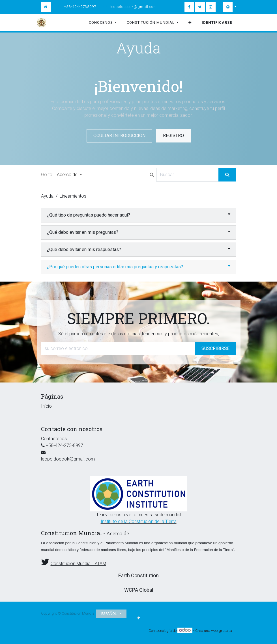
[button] (190, 23)
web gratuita (222, 631)
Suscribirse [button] (215, 348)
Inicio (46, 406)
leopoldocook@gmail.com (134, 7)
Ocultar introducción (119, 136)
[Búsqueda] (227, 175)
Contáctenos (54, 439)
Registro (173, 136)
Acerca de (68, 175)
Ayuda (47, 196)
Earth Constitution (138, 575)
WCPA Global (139, 590)
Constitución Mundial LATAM (78, 564)
